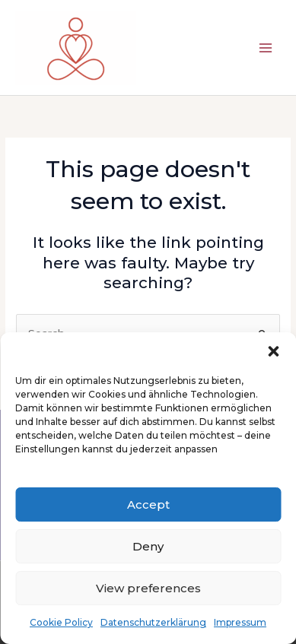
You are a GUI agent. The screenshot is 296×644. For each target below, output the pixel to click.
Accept (148, 504)
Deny (148, 546)
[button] (273, 351)
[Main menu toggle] (266, 48)
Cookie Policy (61, 622)
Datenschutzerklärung (153, 622)
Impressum (240, 622)
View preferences (148, 588)
